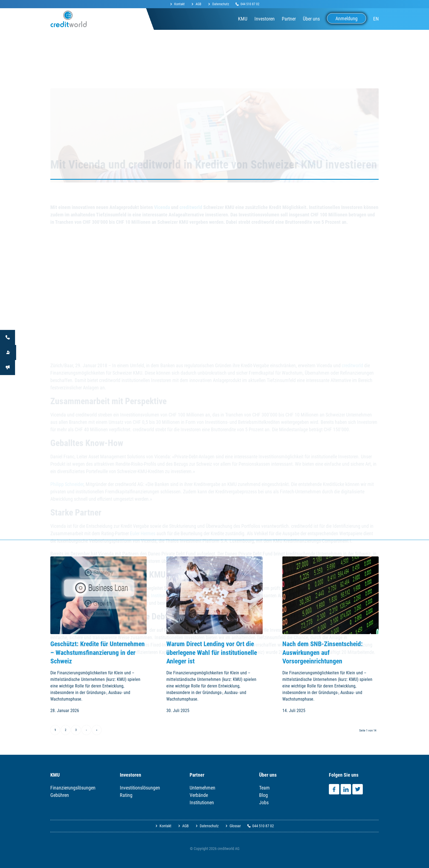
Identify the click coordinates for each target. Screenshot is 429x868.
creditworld (191, 203)
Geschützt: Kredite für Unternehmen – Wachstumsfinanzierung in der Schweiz (98, 652)
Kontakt (179, 4)
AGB (198, 4)
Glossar (235, 826)
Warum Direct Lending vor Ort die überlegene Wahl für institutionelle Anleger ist (212, 652)
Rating (126, 795)
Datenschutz (221, 4)
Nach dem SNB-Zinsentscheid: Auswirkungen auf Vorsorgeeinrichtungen (323, 652)
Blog (263, 795)
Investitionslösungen (140, 788)
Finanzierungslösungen (73, 788)
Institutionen (202, 802)
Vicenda (162, 203)
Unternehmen (202, 788)
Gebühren (60, 795)
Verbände (199, 795)
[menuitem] (179, 4)
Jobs (264, 802)
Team (264, 788)
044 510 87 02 (250, 4)
